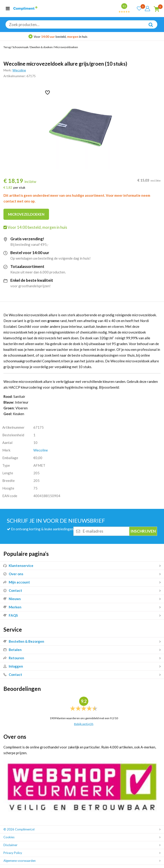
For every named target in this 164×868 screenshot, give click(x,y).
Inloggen (13, 666)
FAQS (11, 615)
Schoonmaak (20, 47)
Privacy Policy (13, 853)
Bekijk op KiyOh (84, 724)
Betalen (13, 650)
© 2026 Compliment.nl (19, 829)
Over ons (13, 574)
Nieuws (12, 599)
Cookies (9, 837)
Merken (12, 607)
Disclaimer (10, 845)
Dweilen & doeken (41, 47)
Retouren (14, 658)
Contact (13, 590)
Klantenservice (18, 566)
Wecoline (19, 70)
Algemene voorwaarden (20, 861)
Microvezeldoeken (66, 47)
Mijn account (17, 582)
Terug (7, 47)
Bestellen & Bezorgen (24, 641)
